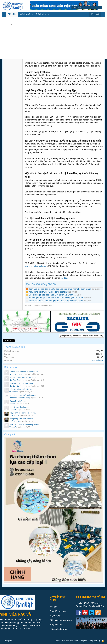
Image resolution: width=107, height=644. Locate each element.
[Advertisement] (53, 38)
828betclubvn (97, 360)
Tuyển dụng (55, 616)
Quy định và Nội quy (70, 641)
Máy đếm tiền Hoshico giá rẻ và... (23, 413)
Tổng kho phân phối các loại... (21, 389)
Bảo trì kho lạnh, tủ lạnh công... (22, 383)
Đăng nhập (95, 14)
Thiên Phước (15, 415)
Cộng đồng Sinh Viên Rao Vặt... (22, 419)
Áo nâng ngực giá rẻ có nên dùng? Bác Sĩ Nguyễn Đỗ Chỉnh (56, 298)
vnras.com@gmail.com (36, 266)
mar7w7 (13, 404)
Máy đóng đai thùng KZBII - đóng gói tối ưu (49, 292)
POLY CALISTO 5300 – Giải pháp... (23, 378)
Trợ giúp (84, 641)
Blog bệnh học (56, 625)
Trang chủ (93, 641)
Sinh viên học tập (58, 611)
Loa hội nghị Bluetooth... (19, 407)
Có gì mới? (25, 14)
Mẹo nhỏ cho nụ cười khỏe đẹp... (23, 395)
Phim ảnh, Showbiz (59, 629)
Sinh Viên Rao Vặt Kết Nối (90, 597)
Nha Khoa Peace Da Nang (20, 398)
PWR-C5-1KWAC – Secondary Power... (25, 425)
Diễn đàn (12, 14)
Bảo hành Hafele (97, 606)
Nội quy (53, 607)
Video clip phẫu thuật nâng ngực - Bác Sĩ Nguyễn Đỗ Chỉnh (56, 301)
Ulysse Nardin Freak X (18, 401)
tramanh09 (14, 392)
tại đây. (64, 278)
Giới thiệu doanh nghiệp (61, 620)
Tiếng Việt (8, 641)
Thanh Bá (13, 410)
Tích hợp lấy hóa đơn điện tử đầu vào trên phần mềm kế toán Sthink (60, 289)
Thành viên (41, 14)
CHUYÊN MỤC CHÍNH (58, 598)
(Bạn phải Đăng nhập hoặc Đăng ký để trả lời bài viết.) (82, 336)
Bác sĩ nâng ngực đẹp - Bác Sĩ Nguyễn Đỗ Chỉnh (51, 295)
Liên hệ (58, 641)
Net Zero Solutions (17, 374)
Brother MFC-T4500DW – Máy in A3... (25, 372)
